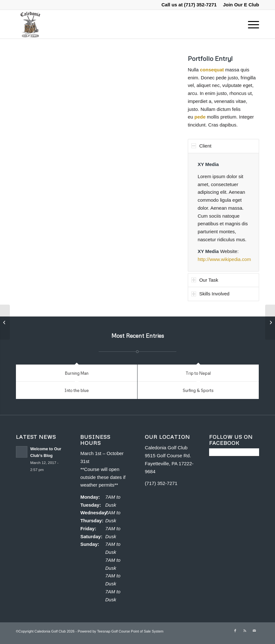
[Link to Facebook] (235, 631)
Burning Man (77, 373)
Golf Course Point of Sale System (137, 631)
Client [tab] (201, 146)
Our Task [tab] (205, 280)
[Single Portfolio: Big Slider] (5, 322)
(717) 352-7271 (200, 5)
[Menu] (250, 24)
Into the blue (77, 390)
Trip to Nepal (198, 373)
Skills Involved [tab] (210, 294)
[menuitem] (240, 5)
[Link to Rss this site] (245, 631)
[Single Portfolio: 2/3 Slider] (270, 322)
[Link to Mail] (254, 631)
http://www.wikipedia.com (224, 259)
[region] (223, 212)
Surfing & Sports (198, 390)
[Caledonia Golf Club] (30, 24)
